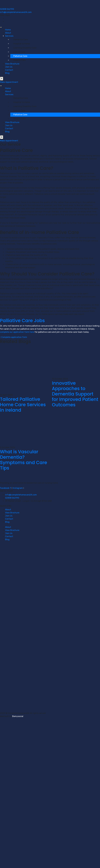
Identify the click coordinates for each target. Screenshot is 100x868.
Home (8, 30)
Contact (9, 70)
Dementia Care (21, 40)
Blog (7, 73)
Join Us (9, 67)
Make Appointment (9, 82)
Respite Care (19, 60)
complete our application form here (17, 332)
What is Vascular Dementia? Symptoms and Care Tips (24, 460)
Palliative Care (20, 56)
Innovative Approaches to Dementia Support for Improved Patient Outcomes (75, 394)
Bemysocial (18, 716)
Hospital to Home (22, 44)
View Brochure (12, 64)
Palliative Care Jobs (22, 321)
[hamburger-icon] (1, 27)
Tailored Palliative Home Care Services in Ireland (23, 405)
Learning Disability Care (25, 48)
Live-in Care (19, 52)
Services (9, 36)
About (8, 33)
